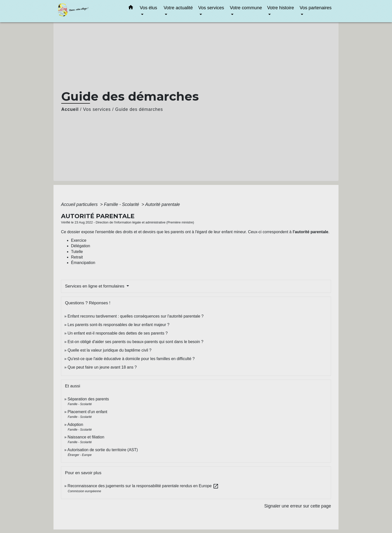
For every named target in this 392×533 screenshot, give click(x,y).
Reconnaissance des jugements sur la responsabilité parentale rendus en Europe (143, 486)
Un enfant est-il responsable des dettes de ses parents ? (117, 333)
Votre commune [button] (246, 8)
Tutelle (77, 252)
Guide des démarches (139, 109)
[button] (131, 8)
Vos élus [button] (148, 8)
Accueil (70, 109)
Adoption (75, 425)
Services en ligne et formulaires (95, 286)
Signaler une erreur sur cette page (298, 506)
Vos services (97, 109)
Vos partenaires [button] (315, 8)
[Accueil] (88, 11)
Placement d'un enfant (87, 412)
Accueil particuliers (80, 204)
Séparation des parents (88, 399)
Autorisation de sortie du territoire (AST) (102, 450)
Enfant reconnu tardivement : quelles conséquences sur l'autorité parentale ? (135, 316)
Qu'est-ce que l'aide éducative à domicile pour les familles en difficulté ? (131, 359)
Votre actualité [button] (178, 8)
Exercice (79, 240)
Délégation (81, 246)
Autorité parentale (163, 204)
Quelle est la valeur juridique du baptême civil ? (109, 350)
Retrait (77, 257)
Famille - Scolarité (122, 204)
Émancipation (83, 263)
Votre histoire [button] (281, 8)
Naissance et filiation (86, 437)
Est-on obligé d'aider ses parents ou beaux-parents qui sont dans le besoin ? (135, 342)
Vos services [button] (211, 8)
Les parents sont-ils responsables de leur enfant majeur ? (118, 325)
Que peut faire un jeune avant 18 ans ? (102, 367)
